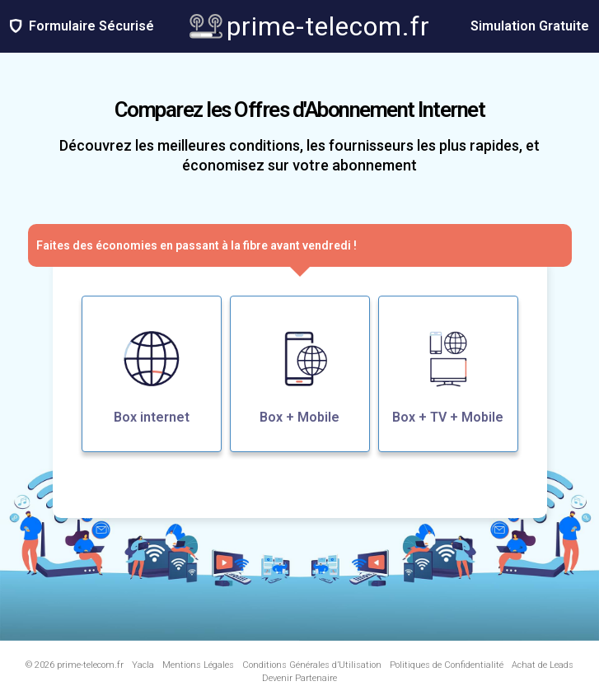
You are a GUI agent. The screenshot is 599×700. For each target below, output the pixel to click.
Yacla (143, 665)
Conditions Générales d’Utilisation (312, 665)
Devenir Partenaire (299, 678)
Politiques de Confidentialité (447, 665)
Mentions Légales (198, 665)
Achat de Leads (543, 665)
